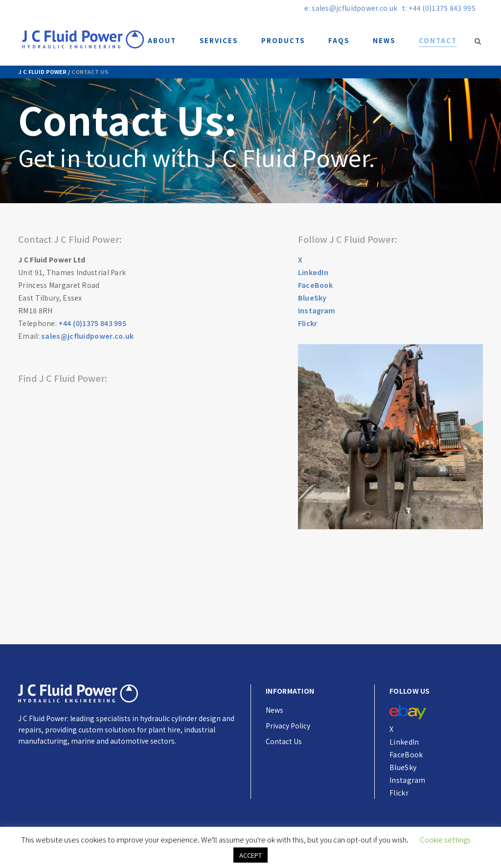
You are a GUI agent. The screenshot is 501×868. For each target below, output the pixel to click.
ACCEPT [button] (250, 852)
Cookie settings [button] (445, 836)
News (274, 710)
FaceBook (315, 285)
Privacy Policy (288, 726)
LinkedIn (313, 272)
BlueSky (312, 298)
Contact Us (284, 741)
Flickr (308, 323)
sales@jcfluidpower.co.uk (87, 336)
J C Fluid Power (42, 71)
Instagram (317, 310)
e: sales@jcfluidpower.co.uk (351, 8)
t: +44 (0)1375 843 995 (439, 8)
